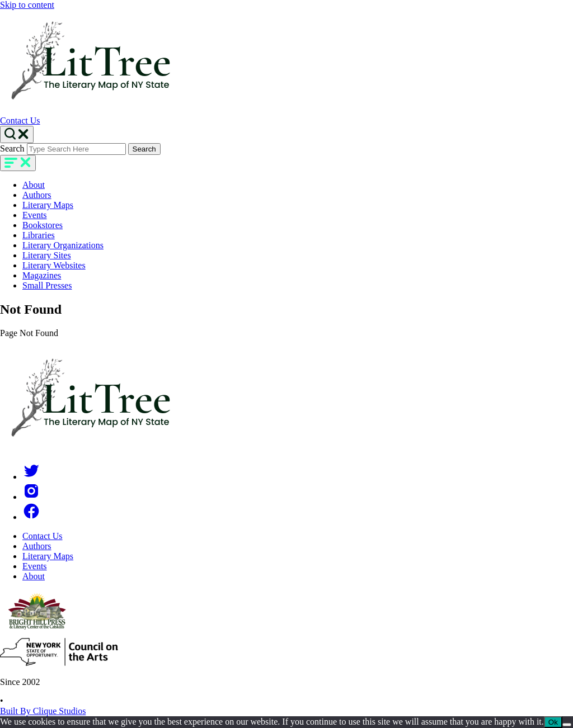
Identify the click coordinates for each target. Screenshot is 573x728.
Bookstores (43, 225)
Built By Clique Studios (43, 711)
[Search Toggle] (17, 134)
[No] (567, 725)
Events (35, 215)
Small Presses (47, 285)
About (34, 185)
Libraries (39, 235)
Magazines (42, 275)
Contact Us (20, 120)
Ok (553, 722)
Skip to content (27, 5)
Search (12, 148)
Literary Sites (47, 255)
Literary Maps (48, 205)
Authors (37, 195)
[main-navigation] (18, 163)
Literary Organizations (63, 245)
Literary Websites (54, 265)
